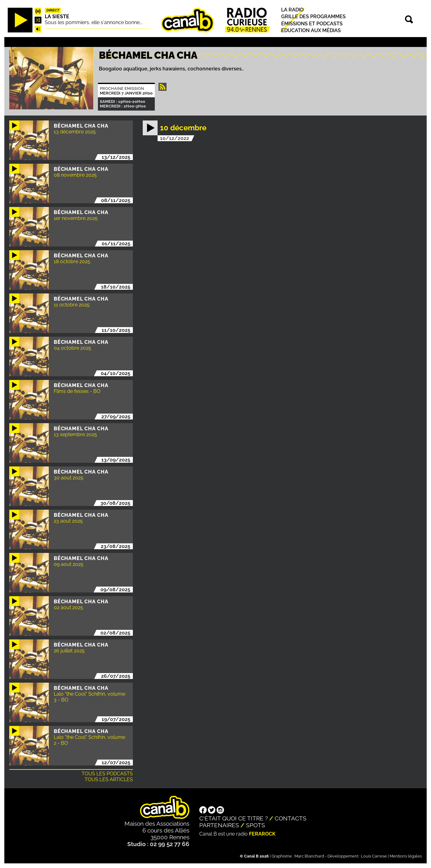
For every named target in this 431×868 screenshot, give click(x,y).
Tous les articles (109, 780)
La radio (292, 10)
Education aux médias (311, 30)
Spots (256, 825)
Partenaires (219, 825)
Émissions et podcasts (312, 24)
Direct (53, 10)
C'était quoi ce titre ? (234, 818)
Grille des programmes (313, 17)
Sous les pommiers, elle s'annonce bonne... (94, 22)
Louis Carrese (374, 856)
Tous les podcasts (107, 774)
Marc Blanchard (309, 856)
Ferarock (262, 834)
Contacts (291, 818)
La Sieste (57, 17)
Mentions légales (406, 856)
